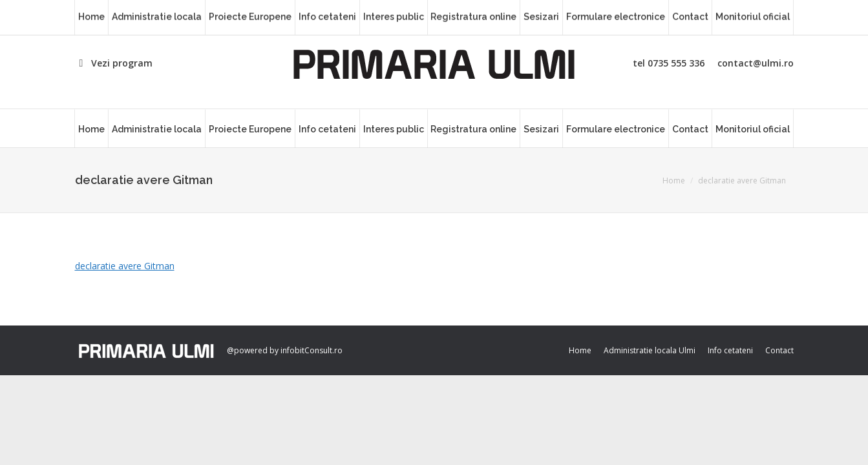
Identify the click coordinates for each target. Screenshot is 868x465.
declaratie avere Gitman (125, 266)
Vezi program (114, 63)
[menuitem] (92, 128)
